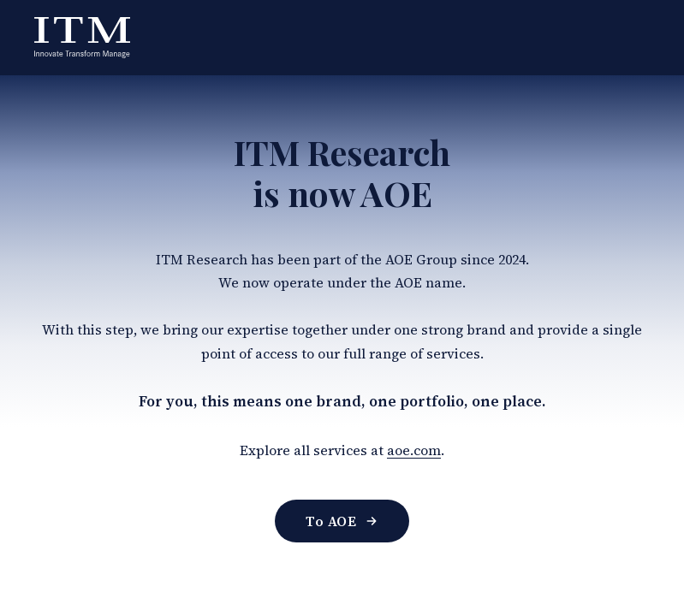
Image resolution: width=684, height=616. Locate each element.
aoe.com (414, 450)
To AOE (342, 521)
